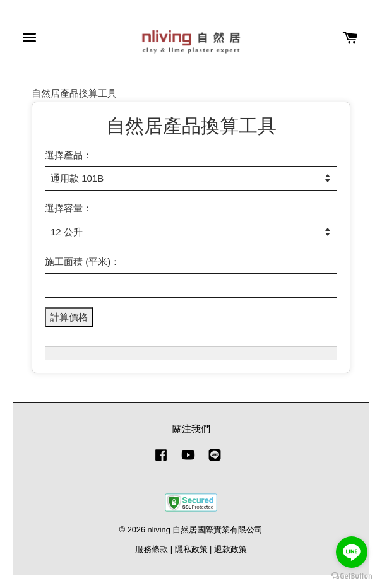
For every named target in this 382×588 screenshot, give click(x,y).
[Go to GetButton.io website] (352, 576)
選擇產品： (69, 155)
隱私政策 (191, 549)
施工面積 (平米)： (82, 262)
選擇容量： (69, 208)
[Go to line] (352, 552)
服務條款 (152, 549)
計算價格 (69, 317)
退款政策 (230, 549)
